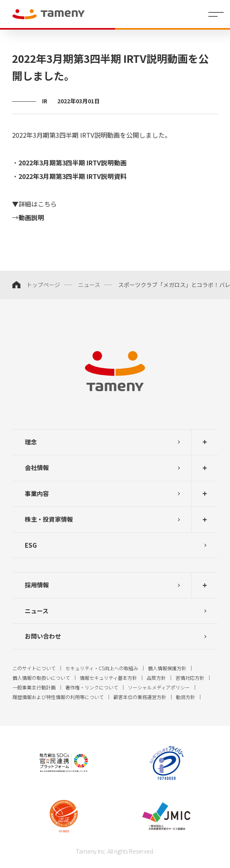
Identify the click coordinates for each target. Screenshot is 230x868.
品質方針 (156, 678)
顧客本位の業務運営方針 (140, 697)
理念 (31, 442)
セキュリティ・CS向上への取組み (102, 668)
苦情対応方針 (190, 678)
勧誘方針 (186, 697)
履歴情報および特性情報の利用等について (58, 697)
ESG (31, 545)
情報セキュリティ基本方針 (108, 678)
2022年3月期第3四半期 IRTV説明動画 (73, 163)
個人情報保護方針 (167, 668)
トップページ (43, 285)
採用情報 (37, 585)
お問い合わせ (43, 636)
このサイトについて (34, 668)
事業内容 (37, 493)
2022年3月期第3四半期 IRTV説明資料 (73, 176)
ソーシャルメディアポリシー (159, 687)
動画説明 (31, 217)
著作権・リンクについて (92, 687)
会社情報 (37, 467)
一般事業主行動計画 (34, 687)
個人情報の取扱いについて (41, 678)
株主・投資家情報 (49, 519)
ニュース (89, 285)
